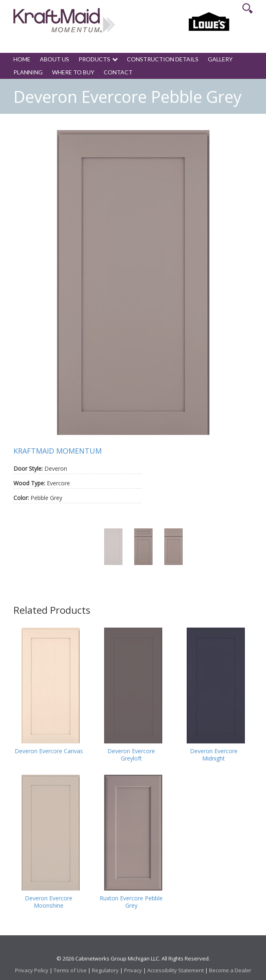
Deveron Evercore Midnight (214, 755)
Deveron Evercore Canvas (49, 751)
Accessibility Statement (176, 970)
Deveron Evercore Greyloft (131, 755)
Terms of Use (70, 970)
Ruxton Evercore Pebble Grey (131, 902)
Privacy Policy (32, 970)
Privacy (133, 970)
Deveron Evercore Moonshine (49, 902)
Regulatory (105, 970)
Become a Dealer (230, 970)
